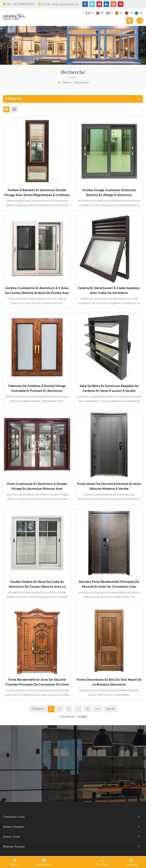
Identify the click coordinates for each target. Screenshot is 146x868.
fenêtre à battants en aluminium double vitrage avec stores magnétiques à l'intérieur (37, 193)
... (78, 709)
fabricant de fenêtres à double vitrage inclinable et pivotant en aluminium (37, 388)
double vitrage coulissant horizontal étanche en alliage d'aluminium (109, 193)
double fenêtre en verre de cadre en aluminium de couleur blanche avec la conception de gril (37, 585)
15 (88, 709)
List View (14, 109)
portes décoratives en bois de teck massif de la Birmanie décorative (109, 682)
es (119, 13)
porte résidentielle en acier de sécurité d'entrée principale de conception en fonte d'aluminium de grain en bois (37, 683)
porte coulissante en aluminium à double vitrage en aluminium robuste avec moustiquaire (37, 487)
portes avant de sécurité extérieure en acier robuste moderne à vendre (109, 486)
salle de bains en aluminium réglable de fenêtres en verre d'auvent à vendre (109, 388)
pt (129, 13)
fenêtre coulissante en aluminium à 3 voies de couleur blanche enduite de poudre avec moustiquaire (37, 291)
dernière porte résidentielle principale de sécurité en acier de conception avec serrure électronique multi (109, 585)
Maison (64, 83)
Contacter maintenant (73, 775)
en (100, 13)
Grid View (6, 109)
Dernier (111, 709)
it (109, 13)
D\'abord (38, 709)
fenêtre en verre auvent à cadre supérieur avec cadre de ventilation (109, 291)
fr (90, 13)
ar (139, 13)
